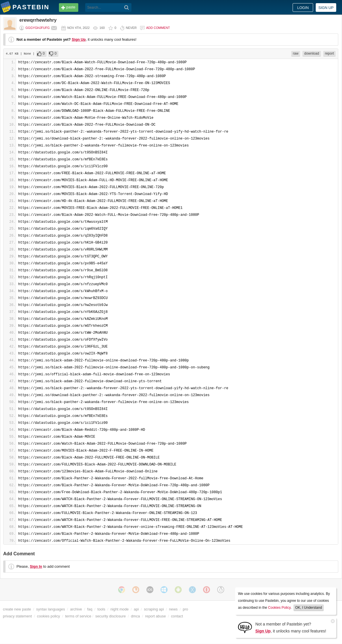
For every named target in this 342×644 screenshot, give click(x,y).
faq (90, 609)
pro (186, 609)
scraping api (154, 609)
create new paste (17, 609)
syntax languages (51, 609)
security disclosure (110, 616)
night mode (119, 609)
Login (303, 8)
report (329, 53)
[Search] (127, 8)
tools (101, 609)
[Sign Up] (245, 627)
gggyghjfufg (38, 28)
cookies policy (49, 616)
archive (76, 609)
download (312, 53)
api (136, 609)
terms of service (78, 616)
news (173, 609)
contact (177, 616)
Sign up (326, 8)
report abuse (155, 616)
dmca (135, 616)
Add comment (158, 28)
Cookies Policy (279, 608)
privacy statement (17, 616)
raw (296, 53)
